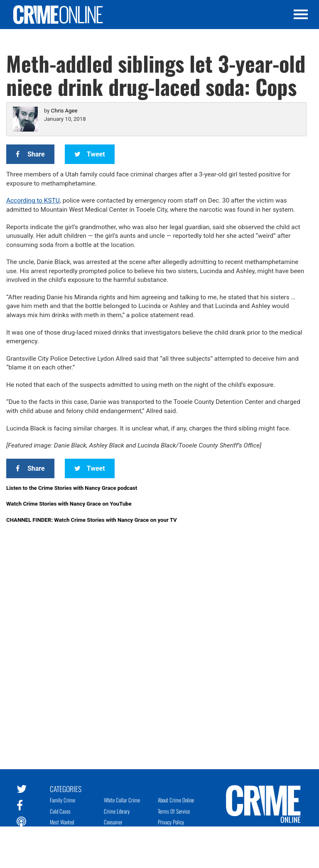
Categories (66, 788)
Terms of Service (174, 811)
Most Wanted (62, 822)
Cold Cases (60, 811)
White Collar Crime (122, 800)
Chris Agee (64, 111)
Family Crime (63, 800)
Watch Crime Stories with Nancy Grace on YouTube (69, 504)
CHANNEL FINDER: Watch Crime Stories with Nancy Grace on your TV (92, 520)
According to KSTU (33, 200)
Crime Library (117, 811)
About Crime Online (176, 800)
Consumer (113, 822)
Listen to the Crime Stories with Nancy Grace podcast (72, 488)
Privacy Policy (171, 822)
